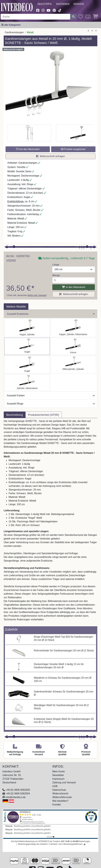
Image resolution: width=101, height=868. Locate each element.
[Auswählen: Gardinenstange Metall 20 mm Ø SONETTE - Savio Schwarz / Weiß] (27, 346)
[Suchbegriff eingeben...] (35, 17)
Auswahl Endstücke (51, 314)
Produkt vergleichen (73, 149)
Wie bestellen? (60, 801)
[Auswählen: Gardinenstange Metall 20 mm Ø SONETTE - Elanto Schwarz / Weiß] (73, 365)
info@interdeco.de (16, 797)
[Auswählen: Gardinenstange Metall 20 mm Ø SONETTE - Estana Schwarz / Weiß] (73, 328)
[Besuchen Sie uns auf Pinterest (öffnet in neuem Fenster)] (54, 10)
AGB (55, 786)
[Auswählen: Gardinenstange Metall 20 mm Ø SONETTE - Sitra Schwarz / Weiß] (73, 346)
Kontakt (56, 805)
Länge (56, 265)
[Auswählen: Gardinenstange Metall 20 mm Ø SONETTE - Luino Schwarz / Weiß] (27, 365)
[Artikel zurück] (88, 31)
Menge (56, 275)
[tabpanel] (50, 522)
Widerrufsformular (62, 797)
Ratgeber (63, 4)
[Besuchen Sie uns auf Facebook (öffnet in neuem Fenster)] (38, 10)
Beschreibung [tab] (15, 415)
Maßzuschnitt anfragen (50, 156)
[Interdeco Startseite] (17, 7)
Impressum (58, 779)
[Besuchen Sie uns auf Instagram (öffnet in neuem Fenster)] (43, 10)
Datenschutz (59, 790)
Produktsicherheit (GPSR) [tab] (44, 415)
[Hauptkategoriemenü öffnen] (11, 25)
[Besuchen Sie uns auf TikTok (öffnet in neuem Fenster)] (60, 10)
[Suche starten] (73, 17)
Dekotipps (45, 4)
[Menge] (74, 280)
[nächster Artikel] (96, 31)
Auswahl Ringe (51, 404)
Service (79, 4)
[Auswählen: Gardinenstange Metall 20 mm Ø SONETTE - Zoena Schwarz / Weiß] (27, 382)
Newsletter (58, 775)
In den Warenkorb (74, 287)
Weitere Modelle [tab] (16, 307)
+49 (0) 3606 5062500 (18, 790)
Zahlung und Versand (64, 783)
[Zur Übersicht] (92, 31)
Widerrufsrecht (60, 794)
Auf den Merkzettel (28, 149)
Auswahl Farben (51, 395)
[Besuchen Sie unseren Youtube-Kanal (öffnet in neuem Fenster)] (49, 10)
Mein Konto (59, 771)
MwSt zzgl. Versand (37, 295)
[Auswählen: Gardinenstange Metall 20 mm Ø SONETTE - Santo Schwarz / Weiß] (27, 328)
